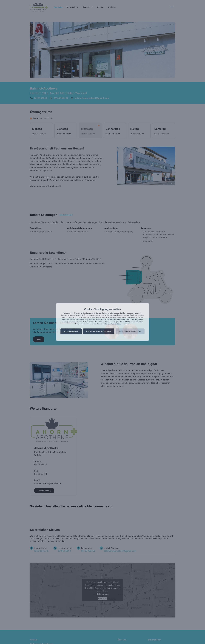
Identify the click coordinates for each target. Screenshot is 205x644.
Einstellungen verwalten (130, 331)
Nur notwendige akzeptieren (99, 331)
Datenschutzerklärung (113, 324)
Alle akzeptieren (71, 331)
